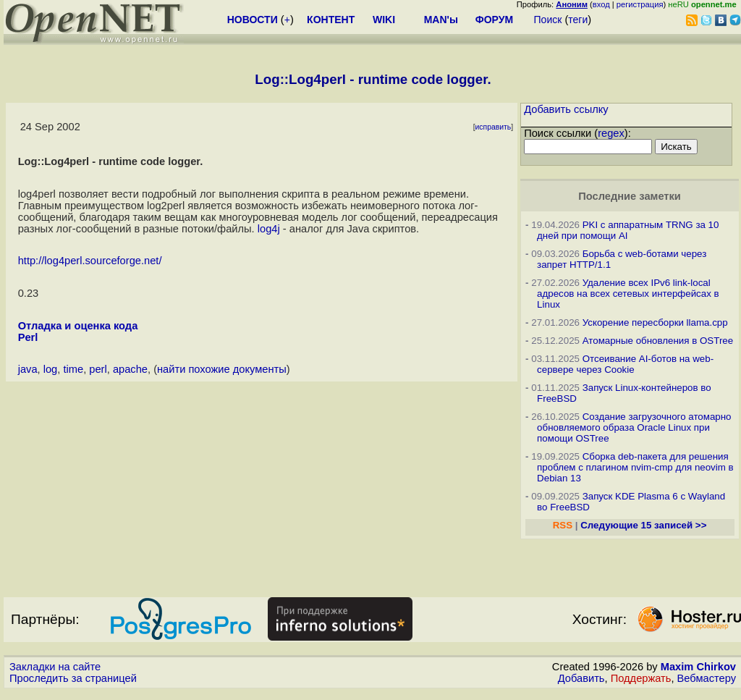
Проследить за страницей (73, 678)
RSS (563, 525)
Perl (28, 337)
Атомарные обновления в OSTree (658, 341)
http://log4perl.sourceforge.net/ (90, 261)
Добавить (581, 678)
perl (98, 369)
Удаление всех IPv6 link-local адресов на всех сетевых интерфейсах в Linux (628, 294)
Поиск (548, 20)
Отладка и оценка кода (78, 326)
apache (130, 369)
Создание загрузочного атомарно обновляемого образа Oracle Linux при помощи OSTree (634, 427)
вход (601, 4)
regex (611, 133)
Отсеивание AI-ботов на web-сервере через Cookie (625, 364)
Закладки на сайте (55, 667)
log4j (269, 229)
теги (578, 20)
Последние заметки (630, 196)
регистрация (640, 4)
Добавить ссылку (566, 109)
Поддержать (641, 678)
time (73, 369)
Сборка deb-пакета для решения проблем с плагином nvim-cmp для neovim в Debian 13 (635, 467)
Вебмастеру (707, 678)
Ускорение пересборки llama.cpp (655, 322)
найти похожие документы (222, 369)
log (51, 369)
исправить (494, 127)
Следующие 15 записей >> (643, 525)
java (28, 369)
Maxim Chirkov (698, 667)
